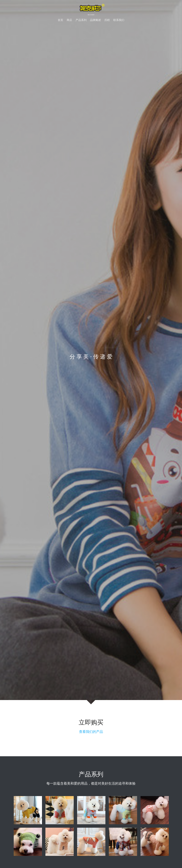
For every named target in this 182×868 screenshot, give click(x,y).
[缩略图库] (28, 813)
